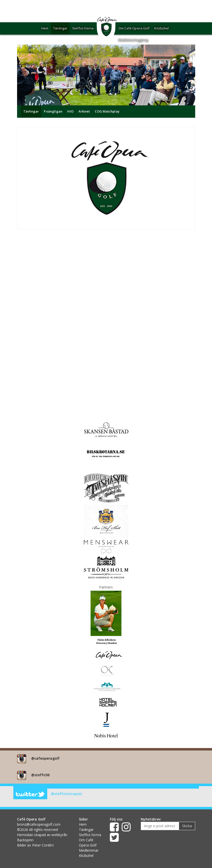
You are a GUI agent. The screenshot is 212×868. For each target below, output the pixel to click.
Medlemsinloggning (133, 40)
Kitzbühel (162, 28)
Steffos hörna (83, 28)
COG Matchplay (107, 111)
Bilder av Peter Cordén (35, 845)
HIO (70, 111)
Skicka (187, 826)
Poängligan (53, 111)
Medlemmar (89, 850)
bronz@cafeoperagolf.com (39, 824)
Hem (45, 28)
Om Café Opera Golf (134, 28)
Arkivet (84, 111)
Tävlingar (60, 28)
